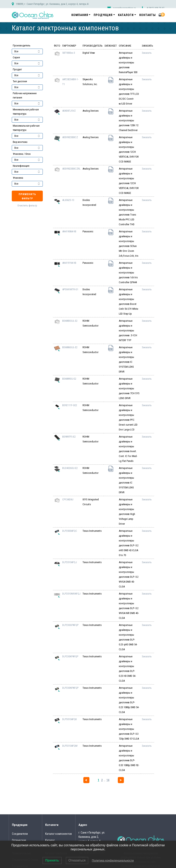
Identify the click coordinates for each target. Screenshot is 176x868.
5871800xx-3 (69, 53)
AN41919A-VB (69, 263)
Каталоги (126, 15)
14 (108, 780)
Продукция (103, 15)
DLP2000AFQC (70, 531)
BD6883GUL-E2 (70, 321)
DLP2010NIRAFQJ (71, 594)
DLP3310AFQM (70, 746)
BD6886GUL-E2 (70, 347)
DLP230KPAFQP (70, 656)
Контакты (148, 15)
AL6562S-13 (68, 200)
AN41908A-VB (69, 231)
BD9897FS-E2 (69, 437)
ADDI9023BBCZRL (71, 169)
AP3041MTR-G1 (70, 289)
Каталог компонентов (58, 834)
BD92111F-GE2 (70, 405)
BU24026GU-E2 (70, 468)
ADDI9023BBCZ (70, 137)
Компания (80, 15)
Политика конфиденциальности (113, 861)
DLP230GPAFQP (70, 625)
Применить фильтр (27, 196)
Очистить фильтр (27, 206)
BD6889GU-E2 (69, 379)
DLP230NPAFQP (70, 688)
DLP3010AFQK (70, 719)
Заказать (147, 53)
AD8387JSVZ (69, 111)
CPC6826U (68, 499)
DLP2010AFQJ (70, 562)
